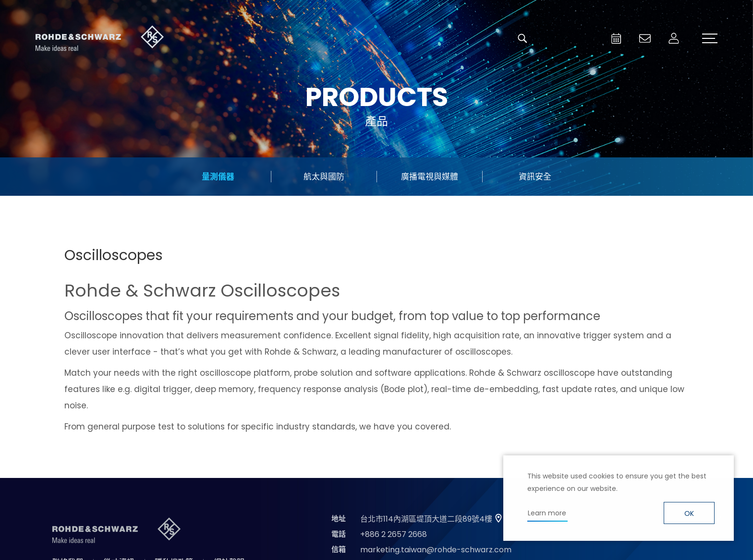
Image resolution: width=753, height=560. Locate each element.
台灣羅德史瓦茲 (100, 38)
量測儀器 (218, 177)
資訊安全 (535, 177)
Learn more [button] (547, 513)
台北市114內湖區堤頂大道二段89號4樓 (426, 519)
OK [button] (689, 513)
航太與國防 (324, 177)
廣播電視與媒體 (430, 177)
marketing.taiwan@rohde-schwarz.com (436, 550)
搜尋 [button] (522, 38)
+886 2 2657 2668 (394, 534)
